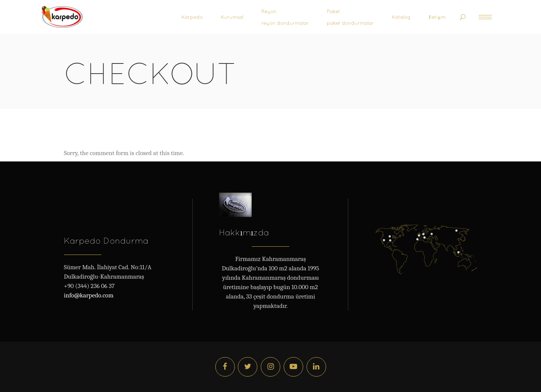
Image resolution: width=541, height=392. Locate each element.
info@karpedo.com (89, 295)
